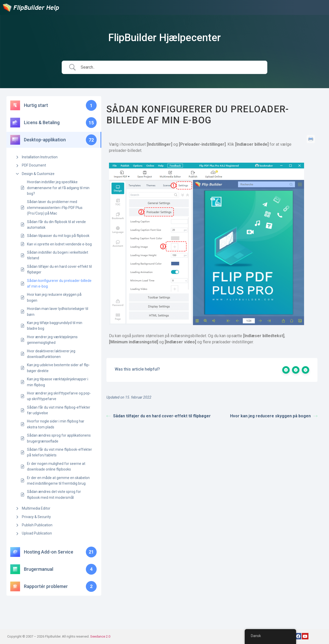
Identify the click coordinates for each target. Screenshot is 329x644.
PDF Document (34, 165)
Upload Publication (37, 533)
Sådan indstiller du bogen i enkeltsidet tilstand (58, 255)
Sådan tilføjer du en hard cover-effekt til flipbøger (59, 269)
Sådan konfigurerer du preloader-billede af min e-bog (59, 283)
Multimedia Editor (36, 508)
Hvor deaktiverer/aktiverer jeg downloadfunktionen (51, 354)
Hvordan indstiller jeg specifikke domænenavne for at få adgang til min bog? (58, 188)
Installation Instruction (40, 157)
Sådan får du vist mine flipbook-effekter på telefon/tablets (60, 452)
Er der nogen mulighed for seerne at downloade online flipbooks (56, 466)
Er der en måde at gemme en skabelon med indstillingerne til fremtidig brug (58, 481)
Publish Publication (37, 525)
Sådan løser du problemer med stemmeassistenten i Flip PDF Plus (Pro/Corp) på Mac (55, 208)
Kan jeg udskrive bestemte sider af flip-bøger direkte (58, 368)
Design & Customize (38, 174)
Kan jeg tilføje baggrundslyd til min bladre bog (55, 326)
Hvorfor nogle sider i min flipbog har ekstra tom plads (56, 424)
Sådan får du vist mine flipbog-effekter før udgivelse (59, 410)
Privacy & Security (36, 517)
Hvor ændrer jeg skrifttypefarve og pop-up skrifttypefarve (59, 396)
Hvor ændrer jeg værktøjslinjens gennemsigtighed (52, 340)
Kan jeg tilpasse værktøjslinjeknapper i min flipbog (58, 382)
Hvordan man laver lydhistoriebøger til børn (58, 311)
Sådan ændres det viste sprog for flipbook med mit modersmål (54, 494)
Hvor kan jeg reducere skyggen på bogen (54, 297)
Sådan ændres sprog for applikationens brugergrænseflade (59, 438)
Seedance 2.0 (100, 636)
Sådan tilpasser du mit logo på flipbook (58, 236)
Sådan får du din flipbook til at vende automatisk (56, 225)
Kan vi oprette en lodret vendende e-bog (59, 244)
